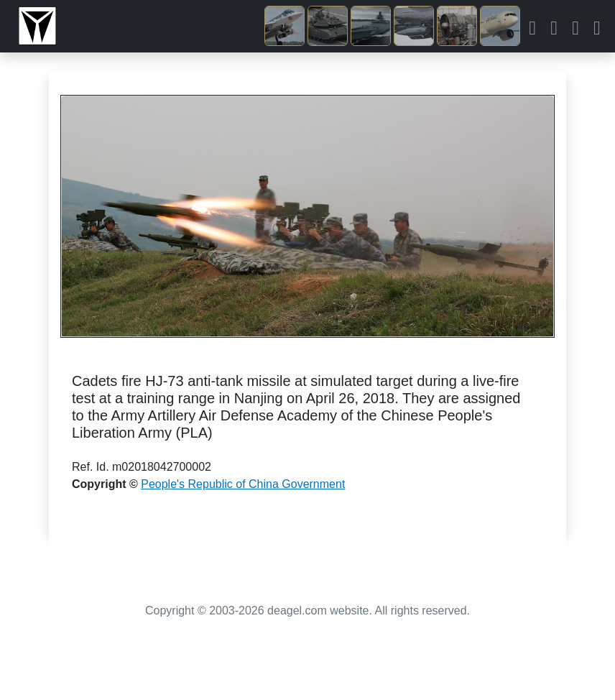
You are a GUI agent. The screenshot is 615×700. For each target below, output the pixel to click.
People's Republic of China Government (243, 484)
